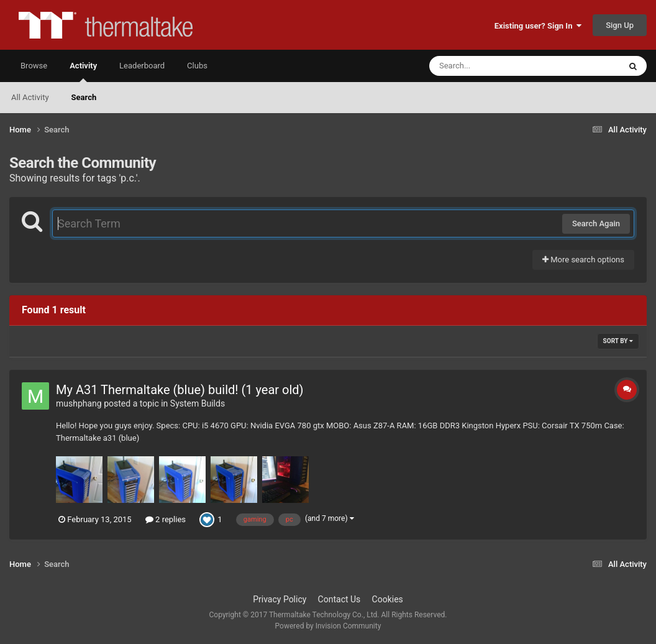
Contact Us (339, 599)
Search (84, 97)
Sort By (618, 341)
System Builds (198, 403)
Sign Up (620, 25)
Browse (34, 66)
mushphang (79, 403)
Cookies (388, 599)
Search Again (596, 223)
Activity (83, 71)
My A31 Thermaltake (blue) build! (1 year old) (180, 390)
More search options (583, 260)
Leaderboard (142, 66)
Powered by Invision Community (328, 626)
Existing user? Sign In (538, 26)
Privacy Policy (280, 599)
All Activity (30, 97)
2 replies (166, 519)
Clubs (197, 66)
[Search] (493, 66)
